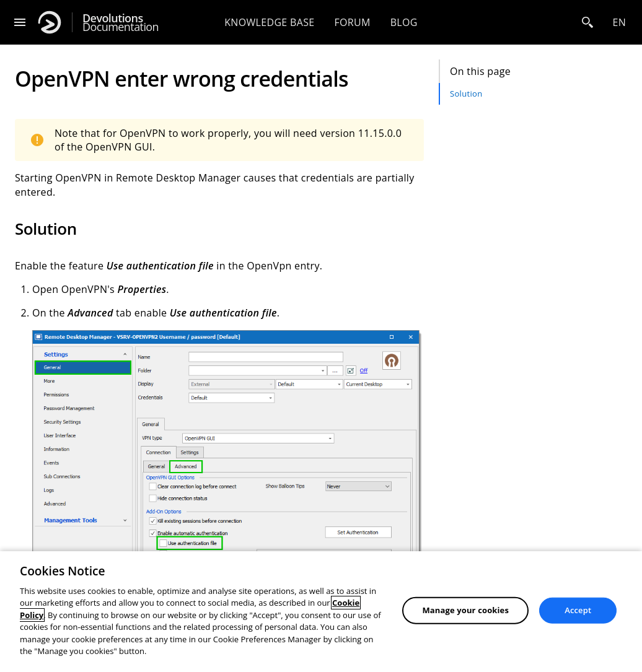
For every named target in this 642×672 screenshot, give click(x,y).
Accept (578, 610)
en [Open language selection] (619, 22)
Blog (404, 22)
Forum (352, 22)
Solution (466, 94)
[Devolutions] (50, 22)
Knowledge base (269, 22)
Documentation (121, 23)
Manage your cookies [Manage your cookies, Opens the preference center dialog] (465, 610)
